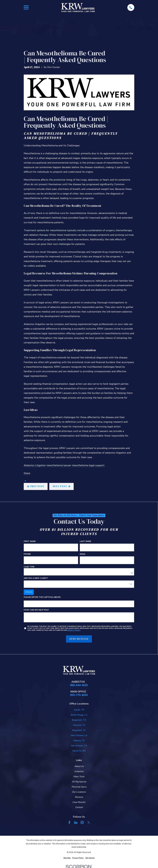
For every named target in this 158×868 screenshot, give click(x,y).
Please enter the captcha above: (42, 597)
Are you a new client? (36, 578)
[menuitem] (67, 858)
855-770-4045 (79, 695)
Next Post (61, 486)
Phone (27, 554)
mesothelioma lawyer (59, 465)
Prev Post (36, 486)
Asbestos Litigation (35, 465)
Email (83, 554)
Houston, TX (79, 725)
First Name (30, 541)
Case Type (29, 567)
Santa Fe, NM (79, 751)
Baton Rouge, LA (79, 715)
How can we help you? (36, 610)
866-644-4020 (79, 685)
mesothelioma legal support (88, 465)
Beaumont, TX (79, 720)
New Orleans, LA (79, 735)
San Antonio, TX (79, 746)
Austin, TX (79, 710)
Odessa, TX (79, 741)
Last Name (85, 541)
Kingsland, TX (79, 730)
